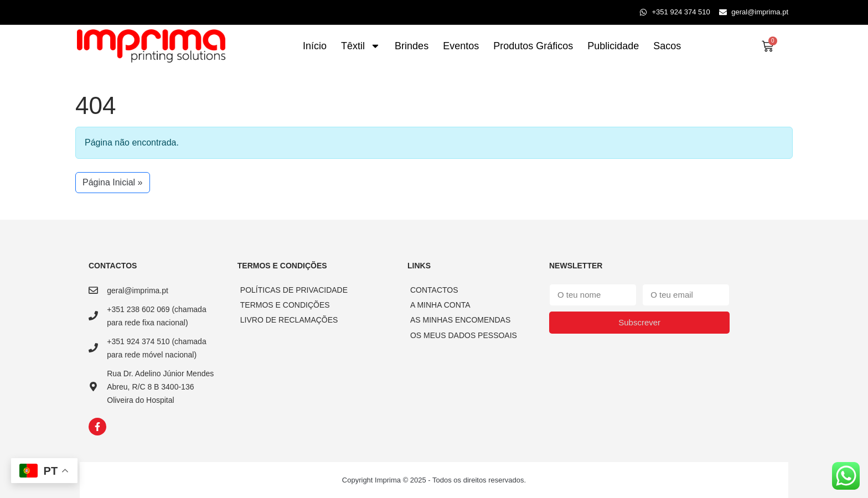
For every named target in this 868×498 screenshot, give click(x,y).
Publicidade (613, 46)
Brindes (412, 46)
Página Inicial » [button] (113, 182)
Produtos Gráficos (533, 46)
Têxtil (361, 46)
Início (315, 46)
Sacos (667, 46)
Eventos (461, 46)
